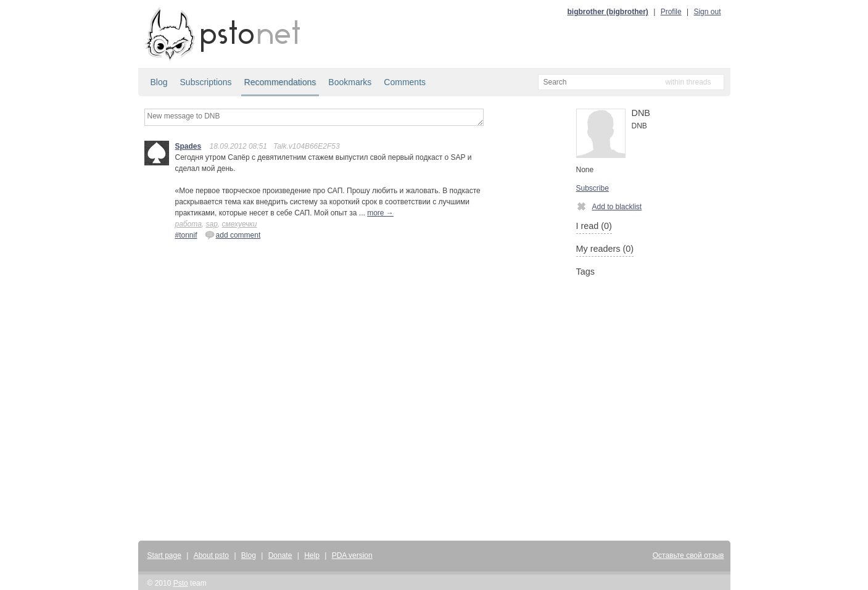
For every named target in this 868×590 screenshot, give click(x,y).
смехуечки (240, 224)
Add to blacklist (609, 206)
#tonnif (186, 235)
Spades (188, 146)
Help (312, 555)
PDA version (352, 555)
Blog (159, 82)
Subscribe (593, 188)
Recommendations (280, 82)
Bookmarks (350, 82)
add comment (233, 235)
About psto (211, 555)
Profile (671, 12)
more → (380, 213)
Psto (181, 583)
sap (211, 224)
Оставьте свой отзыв (688, 555)
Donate (280, 555)
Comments (405, 82)
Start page (164, 555)
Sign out (707, 12)
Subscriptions (206, 82)
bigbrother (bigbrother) (608, 12)
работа (188, 224)
